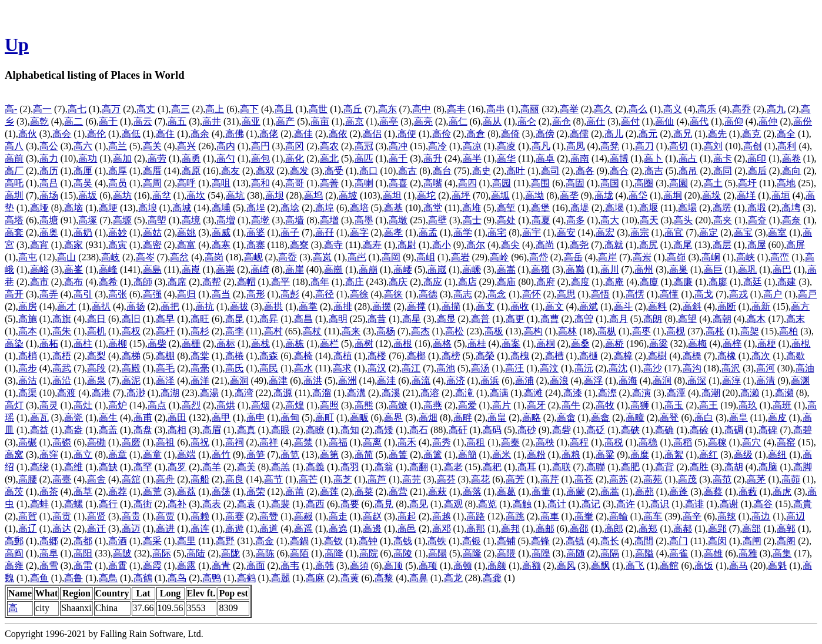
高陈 (265, 553)
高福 (338, 442)
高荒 (152, 492)
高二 (73, 121)
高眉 (212, 430)
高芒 (308, 479)
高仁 (458, 121)
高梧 (62, 356)
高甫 (143, 417)
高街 (143, 504)
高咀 (221, 183)
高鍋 (299, 541)
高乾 (39, 121)
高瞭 (315, 430)
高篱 (433, 455)
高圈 (644, 183)
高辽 (28, 529)
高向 (791, 171)
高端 (186, 455)
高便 (407, 134)
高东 (387, 109)
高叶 (516, 171)
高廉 (683, 282)
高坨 (426, 195)
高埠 (325, 208)
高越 (442, 516)
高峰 (108, 269)
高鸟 (177, 578)
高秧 (545, 442)
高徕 (393, 294)
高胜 (699, 467)
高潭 (676, 393)
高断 (727, 306)
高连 (200, 529)
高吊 (688, 171)
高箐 (398, 455)
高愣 (635, 294)
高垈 (638, 195)
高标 (226, 343)
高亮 (423, 121)
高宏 (605, 232)
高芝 (343, 479)
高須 (359, 566)
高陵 (403, 553)
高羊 (212, 467)
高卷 (791, 158)
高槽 (554, 356)
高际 (162, 553)
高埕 (256, 208)
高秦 (510, 442)
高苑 (653, 479)
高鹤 (246, 578)
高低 (131, 134)
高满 (499, 393)
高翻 (419, 467)
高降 (334, 553)
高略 (532, 417)
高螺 (73, 504)
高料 (657, 306)
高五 (177, 121)
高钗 (333, 541)
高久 (603, 109)
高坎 (196, 195)
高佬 (269, 134)
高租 (476, 442)
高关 (152, 146)
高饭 (704, 566)
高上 (215, 109)
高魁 (777, 566)
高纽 (777, 455)
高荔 (186, 492)
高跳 (515, 516)
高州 (644, 269)
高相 (177, 430)
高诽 (694, 504)
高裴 (280, 504)
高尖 (510, 245)
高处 (506, 220)
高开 (14, 294)
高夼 (757, 220)
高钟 (368, 541)
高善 (329, 183)
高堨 (614, 208)
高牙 (536, 405)
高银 (472, 541)
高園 (679, 183)
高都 (83, 541)
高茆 (791, 479)
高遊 (235, 529)
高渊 (800, 380)
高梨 (96, 356)
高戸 (807, 294)
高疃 (635, 417)
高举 (569, 109)
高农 (329, 146)
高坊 (122, 195)
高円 (260, 146)
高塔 (14, 220)
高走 (338, 516)
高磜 (62, 442)
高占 (688, 158)
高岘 (253, 257)
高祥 (269, 442)
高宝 (743, 232)
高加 (122, 158)
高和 (260, 183)
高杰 (420, 331)
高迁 (96, 529)
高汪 (514, 368)
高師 (143, 282)
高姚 (186, 232)
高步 (28, 368)
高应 (433, 282)
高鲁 (73, 578)
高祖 (165, 442)
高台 (442, 171)
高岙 (288, 257)
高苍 (584, 479)
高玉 (674, 405)
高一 (42, 109)
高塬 (122, 220)
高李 (235, 331)
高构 (533, 331)
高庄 (355, 282)
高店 (467, 282)
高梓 (732, 343)
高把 (170, 306)
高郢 (717, 529)
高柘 (49, 343)
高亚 (251, 121)
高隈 (506, 553)
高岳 (573, 257)
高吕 (49, 183)
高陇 (230, 553)
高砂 (527, 430)
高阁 (786, 541)
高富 (186, 245)
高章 (118, 455)
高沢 (731, 368)
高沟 (692, 368)
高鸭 (212, 578)
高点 (157, 405)
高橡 (727, 356)
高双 (265, 171)
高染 (14, 343)
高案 (511, 343)
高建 (787, 282)
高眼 (280, 430)
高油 (805, 368)
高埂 (108, 208)
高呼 (186, 183)
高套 (14, 232)
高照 (329, 405)
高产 (285, 121)
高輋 (584, 516)
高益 (39, 430)
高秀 (442, 442)
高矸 (458, 430)
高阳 (83, 553)
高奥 (49, 232)
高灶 (83, 405)
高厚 (118, 171)
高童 (152, 455)
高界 (393, 417)
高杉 (200, 331)
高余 (200, 134)
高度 (580, 282)
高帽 (246, 282)
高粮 (571, 455)
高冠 (364, 146)
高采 (152, 541)
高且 (284, 109)
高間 (644, 541)
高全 (786, 134)
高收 (520, 306)
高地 (786, 183)
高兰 (118, 146)
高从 (492, 121)
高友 (230, 171)
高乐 (707, 109)
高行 (108, 504)
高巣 (679, 269)
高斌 (589, 306)
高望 (687, 319)
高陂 (122, 553)
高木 (756, 319)
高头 (683, 220)
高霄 (118, 566)
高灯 (14, 405)
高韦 (290, 566)
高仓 (562, 121)
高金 (265, 541)
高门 (679, 541)
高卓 (545, 158)
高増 (226, 220)
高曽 (584, 319)
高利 (787, 146)
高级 (743, 455)
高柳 (118, 343)
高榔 (416, 356)
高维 (73, 467)
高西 (315, 504)
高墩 (398, 220)
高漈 (607, 393)
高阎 (14, 553)
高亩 (320, 121)
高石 (419, 430)
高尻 (649, 245)
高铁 (437, 541)
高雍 (14, 566)
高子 (290, 232)
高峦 (780, 257)
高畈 (359, 417)
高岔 (179, 257)
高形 (256, 294)
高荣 (256, 492)
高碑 (768, 430)
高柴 (157, 343)
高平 (280, 282)
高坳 (534, 195)
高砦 (562, 430)
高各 (585, 171)
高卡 (723, 158)
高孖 (325, 232)
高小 (442, 245)
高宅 (497, 232)
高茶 (49, 492)
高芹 (550, 479)
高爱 (467, 405)
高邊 (372, 529)
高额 (532, 566)
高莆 (295, 492)
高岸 (607, 257)
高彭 (290, 294)
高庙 (506, 282)
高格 (442, 343)
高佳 (303, 134)
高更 (515, 319)
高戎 (739, 294)
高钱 (403, 541)
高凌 (506, 146)
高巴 (782, 269)
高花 (480, 479)
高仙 (664, 121)
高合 (619, 171)
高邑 (407, 529)
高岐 (111, 257)
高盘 (143, 430)
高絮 (674, 455)
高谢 (729, 504)
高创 (753, 146)
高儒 (579, 134)
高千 (398, 158)
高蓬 (679, 492)
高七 (77, 109)
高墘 (260, 220)
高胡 (734, 467)
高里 (186, 541)
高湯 (209, 393)
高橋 (692, 356)
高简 (364, 455)
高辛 (692, 516)
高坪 (461, 195)
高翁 (384, 467)
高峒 (711, 257)
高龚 (492, 578)
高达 (62, 529)
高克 (751, 134)
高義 (315, 467)
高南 (580, 158)
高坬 (500, 195)
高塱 (157, 220)
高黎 (384, 578)
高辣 (727, 516)
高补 (177, 504)
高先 (717, 134)
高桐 (546, 343)
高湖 (170, 393)
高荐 (118, 492)
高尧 (579, 245)
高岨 (426, 257)
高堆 (472, 208)
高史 (482, 171)
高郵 (14, 541)
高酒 (118, 541)
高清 (766, 380)
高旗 (62, 319)
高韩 (325, 566)
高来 (351, 331)
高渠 (28, 393)
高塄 (722, 208)
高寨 (256, 245)
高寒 (221, 245)
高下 (249, 109)
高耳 (527, 467)
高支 (485, 306)
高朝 (722, 319)
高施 (28, 319)
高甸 (290, 417)
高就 (614, 245)
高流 (421, 380)
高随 (576, 553)
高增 (329, 220)
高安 (566, 232)
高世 (318, 109)
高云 (143, 121)
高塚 (88, 220)
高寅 (118, 245)
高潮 (711, 393)
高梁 (659, 343)
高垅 (604, 195)
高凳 (610, 146)
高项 (428, 566)
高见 (419, 504)
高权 (131, 331)
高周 (152, 183)
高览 (487, 504)
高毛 (165, 368)
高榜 (451, 356)
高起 (407, 516)
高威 (221, 232)
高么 (638, 109)
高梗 (767, 343)
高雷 (83, 566)
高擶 (451, 306)
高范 (722, 479)
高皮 (777, 417)
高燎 (398, 405)
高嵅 (437, 269)
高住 (165, 134)
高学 (463, 232)
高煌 (295, 405)
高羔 (280, 467)
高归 (186, 294)
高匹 (364, 158)
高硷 (699, 430)
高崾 (403, 269)
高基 (393, 208)
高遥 (303, 529)
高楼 (377, 356)
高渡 (66, 393)
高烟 (260, 405)
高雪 (49, 566)
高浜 (490, 380)
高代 (699, 121)
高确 (664, 430)
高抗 (205, 306)
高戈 (704, 294)
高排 (343, 306)
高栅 (191, 343)
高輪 (619, 516)
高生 (108, 417)
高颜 (497, 566)
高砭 (596, 430)
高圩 (747, 183)
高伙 (28, 134)
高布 (73, 282)
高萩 (437, 492)
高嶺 (540, 269)
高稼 (717, 442)
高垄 (569, 195)
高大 (610, 220)
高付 (630, 121)
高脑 (768, 467)
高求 (342, 368)
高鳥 (108, 578)
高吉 (654, 171)
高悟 (600, 294)
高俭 (442, 134)
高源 (283, 393)
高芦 (377, 479)
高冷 (437, 146)
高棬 (235, 356)
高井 (212, 121)
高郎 (614, 529)
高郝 (683, 529)
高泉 (96, 380)
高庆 (398, 282)
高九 (776, 109)
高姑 (152, 232)
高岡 (391, 257)
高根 (403, 343)
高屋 (757, 245)
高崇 (225, 269)
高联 (562, 467)
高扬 (136, 306)
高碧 (803, 430)
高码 (492, 430)
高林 (567, 331)
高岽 (642, 257)
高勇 (191, 158)
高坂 (88, 195)
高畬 (566, 417)
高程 (579, 442)
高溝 (356, 393)
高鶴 (143, 578)
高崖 (295, 269)
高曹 (550, 319)
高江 (411, 368)
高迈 (131, 529)
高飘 (600, 566)
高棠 (200, 356)
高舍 (96, 479)
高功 (88, 158)
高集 (782, 553)
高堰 (649, 208)
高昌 (303, 319)
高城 (182, 208)
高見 (384, 504)
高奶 (83, 232)
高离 (372, 442)
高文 (554, 306)
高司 (550, 171)
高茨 (14, 492)
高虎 (782, 492)
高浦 (524, 380)
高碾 (28, 442)
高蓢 (644, 492)
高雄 (713, 553)
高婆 (256, 232)
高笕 (290, 455)
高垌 (673, 195)
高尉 (407, 245)
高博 (619, 158)
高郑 (648, 529)
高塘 (49, 220)
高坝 (275, 195)
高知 (350, 430)
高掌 (308, 306)
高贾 (165, 516)
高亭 (389, 121)
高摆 (382, 306)
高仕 (596, 121)
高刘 (713, 146)
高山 (66, 257)
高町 (325, 417)
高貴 (803, 504)
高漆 (573, 393)
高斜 (692, 306)
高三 (181, 109)
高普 (480, 319)
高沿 (62, 380)
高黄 (350, 578)
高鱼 (39, 578)
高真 (246, 430)
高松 (455, 331)
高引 (83, 294)
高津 (278, 380)
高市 (39, 282)
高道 (269, 529)
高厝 (152, 171)
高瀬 (784, 393)
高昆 (235, 319)
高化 (295, 158)
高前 (14, 158)
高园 (502, 183)
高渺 (136, 393)
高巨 (713, 269)
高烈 (191, 405)
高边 (761, 516)
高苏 (619, 479)
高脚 (803, 467)
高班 (782, 405)
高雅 (748, 553)
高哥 (295, 183)
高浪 (559, 380)
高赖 (200, 516)
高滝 (465, 393)
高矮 (384, 430)
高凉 (472, 146)
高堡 (540, 208)
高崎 (260, 269)
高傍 (545, 134)
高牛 (571, 405)
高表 (212, 504)
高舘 (131, 479)
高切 (679, 146)
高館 (669, 566)
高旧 (131, 319)
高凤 (576, 146)
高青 (221, 566)
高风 (566, 566)
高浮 (593, 380)
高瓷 (73, 417)
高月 (619, 319)
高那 (476, 529)
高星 (412, 319)
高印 (757, 158)
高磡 (96, 442)
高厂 (14, 171)
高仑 (527, 121)
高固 (575, 183)
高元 (648, 134)
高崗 (333, 269)
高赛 (235, 516)
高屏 (796, 245)
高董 (541, 492)
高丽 (530, 109)
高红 (709, 455)
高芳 (515, 479)
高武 (62, 368)
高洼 (386, 380)
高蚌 (39, 504)
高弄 (49, 294)
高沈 (618, 368)
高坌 (162, 195)
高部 (751, 529)
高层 (722, 245)
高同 (723, 171)
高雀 (679, 553)
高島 (152, 269)
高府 (546, 282)
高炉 (118, 405)
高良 (235, 479)
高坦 (392, 195)
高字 (359, 232)
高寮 (299, 245)
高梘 (801, 343)
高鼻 (419, 578)
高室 (777, 232)
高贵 (131, 516)
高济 (456, 380)
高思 (566, 294)
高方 (800, 306)
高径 (325, 294)
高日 (96, 319)
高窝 (14, 455)
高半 (472, 158)
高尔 (476, 245)
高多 (576, 220)
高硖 (630, 430)
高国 (610, 183)
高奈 (791, 220)
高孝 (393, 232)
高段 (96, 368)
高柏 (788, 331)
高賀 (28, 516)
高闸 (752, 541)
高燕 (433, 405)
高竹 (221, 455)
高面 (256, 566)
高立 (83, 455)
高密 (152, 245)
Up (17, 45)
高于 (108, 121)
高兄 (683, 134)
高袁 (246, 504)
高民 (269, 368)
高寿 (372, 245)
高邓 (442, 529)
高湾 (244, 393)
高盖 (108, 430)
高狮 (640, 405)
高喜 (398, 183)
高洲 (347, 380)
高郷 (49, 541)
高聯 (596, 467)
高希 (108, 282)
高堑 (506, 208)
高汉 (377, 368)
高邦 (510, 529)
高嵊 (472, 269)
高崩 (368, 269)
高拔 (239, 306)
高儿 (614, 134)
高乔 (741, 109)
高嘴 (433, 183)
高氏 (235, 368)
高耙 (492, 467)
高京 (355, 121)
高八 (14, 146)
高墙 (295, 220)
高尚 (545, 245)
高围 (540, 183)
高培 (359, 208)
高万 (111, 109)
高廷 (753, 282)
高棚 (165, 356)
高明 (338, 319)
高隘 (644, 553)
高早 (165, 319)
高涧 (662, 380)
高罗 (177, 467)
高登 (669, 417)
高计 (557, 504)
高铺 (506, 541)
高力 (49, 158)
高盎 (73, 430)
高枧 (676, 331)
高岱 (539, 257)
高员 (118, 183)
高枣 (641, 331)
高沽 (28, 380)
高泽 (165, 380)
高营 (398, 492)
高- (11, 109)
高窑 (786, 442)
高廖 (718, 282)
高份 (803, 121)
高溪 (391, 393)
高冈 (295, 146)
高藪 (748, 492)
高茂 (687, 479)
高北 (329, 158)
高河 (766, 368)
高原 (191, 171)
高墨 (364, 220)
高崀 (191, 269)
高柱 (83, 343)
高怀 (532, 294)
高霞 (152, 566)
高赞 (269, 516)
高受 (334, 171)
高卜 (653, 158)
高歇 (796, 356)
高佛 (235, 134)
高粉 (536, 455)
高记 (591, 504)
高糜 (640, 455)
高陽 (437, 553)
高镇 (575, 541)
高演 (641, 393)
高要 (350, 504)
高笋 (256, 455)
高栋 (295, 343)
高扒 (101, 306)
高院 (369, 553)
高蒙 (576, 492)
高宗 (640, 232)
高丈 (146, 109)
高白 (704, 417)
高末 (796, 319)
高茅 (756, 479)
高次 (761, 356)
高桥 (614, 343)
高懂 (669, 294)
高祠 (235, 442)
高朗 (653, 319)
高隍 (541, 553)
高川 (610, 269)
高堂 (433, 208)
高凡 (541, 146)
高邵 (579, 529)
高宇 (532, 232)
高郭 (786, 529)
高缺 (108, 467)
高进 (165, 529)
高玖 (748, 405)
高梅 (697, 343)
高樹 (657, 356)
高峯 (73, 269)
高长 (610, 541)
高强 (152, 294)
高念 (497, 294)
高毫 (200, 368)
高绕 (39, 467)
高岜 (357, 257)
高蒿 (610, 492)
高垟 (746, 195)
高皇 (739, 417)
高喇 (364, 183)
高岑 (145, 257)
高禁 (303, 442)
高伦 (96, 134)
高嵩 (506, 269)
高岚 (322, 257)
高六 (83, 146)
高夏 (541, 220)
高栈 (260, 343)
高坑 (235, 195)
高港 (101, 393)
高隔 (610, 553)
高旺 (200, 319)
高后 (757, 171)
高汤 (480, 368)
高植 (343, 356)
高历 (49, 171)
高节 (273, 479)
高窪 (49, 455)
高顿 (463, 566)
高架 (750, 331)
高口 (369, 171)
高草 (83, 492)
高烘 (226, 405)
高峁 (676, 257)
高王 (709, 405)
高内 (226, 146)
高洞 (239, 380)
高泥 (131, 380)
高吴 (83, 183)
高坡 (348, 195)
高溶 (430, 393)
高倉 (476, 134)
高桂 (477, 343)
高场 (49, 195)
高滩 (533, 393)
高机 (96, 331)
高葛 (506, 492)
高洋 (200, 380)
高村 (273, 331)
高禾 (407, 442)
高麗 (280, 578)
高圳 (14, 195)
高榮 (485, 356)
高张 (118, 294)
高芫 (412, 479)
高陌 (299, 553)
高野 (225, 541)
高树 (364, 343)
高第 (329, 455)
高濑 (750, 393)
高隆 (472, 553)
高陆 (196, 553)
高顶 (393, 566)
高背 (664, 467)
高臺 (62, 479)
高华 (506, 158)
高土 (713, 183)
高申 (256, 417)
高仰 (734, 121)
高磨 (131, 442)
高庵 (614, 282)
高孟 (428, 232)
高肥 (630, 467)
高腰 (28, 479)
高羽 (350, 467)
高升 (433, 158)
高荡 (221, 492)
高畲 (600, 417)
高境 (191, 220)
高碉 (734, 430)
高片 (502, 405)
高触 (522, 504)
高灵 (49, 405)
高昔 (377, 319)
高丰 (456, 109)
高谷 (763, 504)
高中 (422, 109)
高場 (687, 208)
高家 (73, 245)
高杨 (386, 331)
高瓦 (39, 417)
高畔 (463, 417)
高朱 (62, 331)
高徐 (359, 294)
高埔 (221, 208)
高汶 (549, 368)
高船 (200, 479)
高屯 (28, 257)
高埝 (290, 208)
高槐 (520, 356)
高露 (186, 566)
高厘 (83, 171)
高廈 (649, 282)
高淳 (731, 380)
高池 (446, 368)
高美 (246, 467)
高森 (269, 356)
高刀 (644, 146)
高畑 (428, 417)
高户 (773, 294)
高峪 (39, 269)
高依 (338, 134)
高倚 (510, 134)
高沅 (584, 368)
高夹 (723, 220)
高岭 (499, 257)
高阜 (49, 553)
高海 (628, 380)
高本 (28, 331)
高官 (674, 232)
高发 (299, 171)
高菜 (364, 492)
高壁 (437, 220)
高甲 (221, 417)
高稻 (683, 442)
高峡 (746, 257)
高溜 (322, 393)
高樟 (623, 356)
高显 (446, 319)
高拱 (273, 306)
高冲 (398, 146)
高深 (697, 380)
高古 (407, 171)
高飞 (635, 566)
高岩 (460, 257)
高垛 (711, 195)
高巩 (747, 269)
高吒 (14, 183)
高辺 (796, 516)
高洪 (313, 380)
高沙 (653, 368)
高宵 (39, 245)
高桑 (580, 343)
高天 (649, 220)
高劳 (157, 158)
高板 (494, 331)
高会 (62, 134)
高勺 (226, 158)
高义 (673, 109)
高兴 (186, 146)
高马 (739, 566)
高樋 (589, 356)
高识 (660, 504)
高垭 (39, 208)
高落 (472, 492)
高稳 (648, 442)
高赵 (372, 516)
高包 (260, 158)
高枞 (607, 331)
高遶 (338, 529)
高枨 (715, 331)
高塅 (757, 208)
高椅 (303, 356)
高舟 (165, 479)
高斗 (623, 306)
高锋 (540, 541)
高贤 (96, 516)
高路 (476, 516)
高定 (709, 232)
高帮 (212, 282)
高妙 (118, 232)
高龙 (453, 578)
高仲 (768, 121)
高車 (550, 516)
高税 (614, 442)
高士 (472, 220)
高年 (320, 282)
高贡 (62, 516)
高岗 (214, 257)
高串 (496, 109)
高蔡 (713, 492)
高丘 (353, 109)
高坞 (313, 195)
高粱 (605, 455)
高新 (761, 306)
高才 (66, 306)
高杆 (165, 331)
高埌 (148, 208)
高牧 (605, 405)
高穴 (751, 442)
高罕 (143, 467)
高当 (221, 294)
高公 (49, 146)
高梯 (131, 356)
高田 (177, 417)
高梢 (28, 356)
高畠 (497, 417)
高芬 (446, 479)
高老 (453, 467)
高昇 (269, 319)
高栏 (329, 343)
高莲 (329, 492)
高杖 (312, 331)
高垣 (781, 195)
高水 (303, 368)
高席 (177, 282)
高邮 (545, 529)
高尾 (683, 245)
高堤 (580, 208)
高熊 (364, 405)
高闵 (717, 541)
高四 (467, 183)
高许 (626, 504)
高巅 (575, 269)
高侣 (372, 134)
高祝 (200, 442)
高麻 (315, 578)
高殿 (131, 368)
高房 (28, 306)
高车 (653, 516)
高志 (463, 294)
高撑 (416, 306)
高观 (453, 504)
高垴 (73, 208)
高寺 (333, 245)
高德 (428, 294)
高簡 (467, 455)
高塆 (791, 208)
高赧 (303, 516)
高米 (502, 455)
